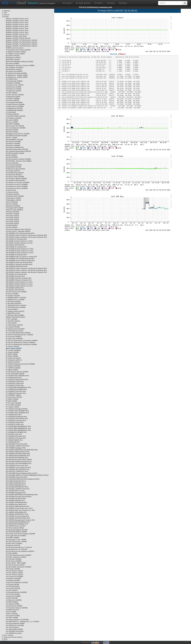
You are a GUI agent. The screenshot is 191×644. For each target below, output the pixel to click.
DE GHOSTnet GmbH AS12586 (16, 136)
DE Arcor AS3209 (12, 122)
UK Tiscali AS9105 (12, 627)
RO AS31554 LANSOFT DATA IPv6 (18, 446)
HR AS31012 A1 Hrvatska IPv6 (16, 239)
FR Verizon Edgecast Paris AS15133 (18, 229)
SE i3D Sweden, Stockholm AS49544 (19, 567)
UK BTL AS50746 (12, 614)
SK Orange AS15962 (13, 569)
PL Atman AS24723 (12, 346)
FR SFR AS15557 (12, 225)
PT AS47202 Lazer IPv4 (14, 434)
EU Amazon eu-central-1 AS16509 (17, 183)
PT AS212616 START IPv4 (15, 382)
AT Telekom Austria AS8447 (15, 54)
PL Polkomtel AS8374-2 (14, 360)
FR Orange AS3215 (12, 216)
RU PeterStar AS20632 (14, 559)
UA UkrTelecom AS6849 (14, 606)
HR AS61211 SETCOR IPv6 (15, 245)
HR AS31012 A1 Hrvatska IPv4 (16, 274)
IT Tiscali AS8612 (12, 309)
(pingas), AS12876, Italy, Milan (16, 36)
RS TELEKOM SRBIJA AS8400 (16, 532)
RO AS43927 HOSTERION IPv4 (16, 503)
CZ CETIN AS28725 (12, 101)
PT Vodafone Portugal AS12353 (17, 409)
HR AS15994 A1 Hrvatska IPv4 (16, 255)
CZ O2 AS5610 (11, 112)
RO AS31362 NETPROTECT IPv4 (17, 487)
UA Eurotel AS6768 (12, 584)
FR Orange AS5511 (12, 224)
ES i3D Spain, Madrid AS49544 (16, 179)
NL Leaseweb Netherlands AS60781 (18, 333)
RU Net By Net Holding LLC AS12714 (19, 547)
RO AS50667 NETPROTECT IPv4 (17, 514)
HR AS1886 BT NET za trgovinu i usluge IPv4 (21, 257)
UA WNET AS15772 (12, 610)
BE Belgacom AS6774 (13, 58)
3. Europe (5, 17)
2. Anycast (6, 15)
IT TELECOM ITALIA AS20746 (16, 305)
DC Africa (111, 3)
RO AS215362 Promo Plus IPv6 (17, 444)
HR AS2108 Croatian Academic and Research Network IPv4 (26, 268)
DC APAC (99, 3)
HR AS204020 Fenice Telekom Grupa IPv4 (20, 261)
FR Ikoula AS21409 (12, 212)
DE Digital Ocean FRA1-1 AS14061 (18, 134)
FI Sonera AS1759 (12, 192)
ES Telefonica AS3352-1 (14, 175)
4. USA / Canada (8, 635)
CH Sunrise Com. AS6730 (15, 85)
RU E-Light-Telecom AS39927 (16, 536)
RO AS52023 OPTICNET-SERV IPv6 (18, 454)
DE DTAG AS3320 (12, 130)
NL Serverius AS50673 (14, 337)
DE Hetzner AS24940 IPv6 (15, 147)
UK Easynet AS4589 (13, 616)
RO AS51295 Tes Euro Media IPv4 (17, 516)
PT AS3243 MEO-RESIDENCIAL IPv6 (18, 387)
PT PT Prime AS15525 (13, 403)
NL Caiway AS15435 (13, 327)
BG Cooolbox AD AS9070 (15, 67)
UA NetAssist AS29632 (14, 600)
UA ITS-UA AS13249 (13, 594)
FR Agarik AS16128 (12, 194)
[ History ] (122, 54)
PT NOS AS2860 (11, 401)
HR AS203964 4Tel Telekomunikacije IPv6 (20, 233)
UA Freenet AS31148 (13, 588)
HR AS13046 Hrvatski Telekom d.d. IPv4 (20, 249)
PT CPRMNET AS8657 (13, 395)
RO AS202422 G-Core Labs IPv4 (17, 465)
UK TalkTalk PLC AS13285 (15, 625)
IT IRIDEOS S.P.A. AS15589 (15, 300)
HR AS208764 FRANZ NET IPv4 (17, 266)
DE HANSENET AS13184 (14, 140)
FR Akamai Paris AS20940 (15, 196)
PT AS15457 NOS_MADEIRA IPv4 (17, 411)
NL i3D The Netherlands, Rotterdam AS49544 (21, 344)
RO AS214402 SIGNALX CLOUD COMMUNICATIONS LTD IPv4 (27, 475)
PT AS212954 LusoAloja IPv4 (16, 421)
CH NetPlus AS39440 (13, 83)
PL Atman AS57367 (15, 348)
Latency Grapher (41, 3)
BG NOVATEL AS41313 (14, 69)
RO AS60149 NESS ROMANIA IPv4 (18, 522)
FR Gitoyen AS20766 (13, 206)
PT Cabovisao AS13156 (14, 397)
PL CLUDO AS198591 (13, 350)
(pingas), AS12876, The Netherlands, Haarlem (22, 40)
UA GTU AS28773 (12, 590)
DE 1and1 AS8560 (12, 120)
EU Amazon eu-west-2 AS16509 (17, 186)
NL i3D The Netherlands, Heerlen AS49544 (20, 343)
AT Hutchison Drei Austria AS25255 (18, 50)
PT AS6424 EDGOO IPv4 (14, 440)
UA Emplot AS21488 (13, 581)
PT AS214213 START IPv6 (15, 384)
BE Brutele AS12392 (13, 60)
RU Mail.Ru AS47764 (13, 545)
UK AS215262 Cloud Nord (15, 631)
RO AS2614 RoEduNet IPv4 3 (16, 485)
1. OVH (4, 13)
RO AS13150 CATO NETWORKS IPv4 (19, 464)
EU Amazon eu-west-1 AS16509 (17, 185)
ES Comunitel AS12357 (14, 165)
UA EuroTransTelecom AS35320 (17, 583)
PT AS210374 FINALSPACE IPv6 (17, 380)
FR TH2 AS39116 (12, 227)
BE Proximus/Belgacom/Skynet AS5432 (19, 62)
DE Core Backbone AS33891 (16, 128)
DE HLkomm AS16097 (13, 142)
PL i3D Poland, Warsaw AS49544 (17, 372)
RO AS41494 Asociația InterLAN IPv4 (19, 497)
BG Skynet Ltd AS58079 (14, 71)
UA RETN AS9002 (12, 602)
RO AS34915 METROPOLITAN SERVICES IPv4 (22, 495)
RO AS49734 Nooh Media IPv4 (16, 512)
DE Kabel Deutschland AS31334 (17, 149)
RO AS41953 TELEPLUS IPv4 (16, 499)
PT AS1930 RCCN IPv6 (14, 378)
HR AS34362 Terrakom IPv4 (15, 276)
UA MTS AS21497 (12, 598)
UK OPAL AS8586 (12, 618)
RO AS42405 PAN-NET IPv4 (15, 501)
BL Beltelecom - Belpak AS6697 (17, 75)
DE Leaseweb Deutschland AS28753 (18, 151)
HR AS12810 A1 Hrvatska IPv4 (16, 247)
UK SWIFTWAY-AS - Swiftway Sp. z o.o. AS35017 (23, 622)
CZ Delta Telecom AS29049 (15, 105)
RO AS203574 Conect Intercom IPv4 (18, 467)
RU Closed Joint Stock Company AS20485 (20, 534)
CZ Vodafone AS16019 (14, 118)
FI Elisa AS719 (11, 190)
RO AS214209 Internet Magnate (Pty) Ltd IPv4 (21, 473)
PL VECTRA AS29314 (13, 368)
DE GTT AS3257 (12, 138)
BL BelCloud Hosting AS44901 (16, 73)
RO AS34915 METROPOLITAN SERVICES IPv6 (22, 450)
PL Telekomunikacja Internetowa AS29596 (20, 364)
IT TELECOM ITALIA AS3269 (16, 307)
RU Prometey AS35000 (14, 561)
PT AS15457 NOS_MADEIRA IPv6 (17, 376)
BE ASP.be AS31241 (13, 56)
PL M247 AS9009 (12, 354)
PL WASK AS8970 (12, 370)
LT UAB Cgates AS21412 (14, 325)
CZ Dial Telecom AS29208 (15, 106)
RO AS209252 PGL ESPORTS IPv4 (18, 469)
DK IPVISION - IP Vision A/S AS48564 (19, 161)
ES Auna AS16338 (12, 163)
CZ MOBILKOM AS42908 (14, 110)
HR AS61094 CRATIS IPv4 (15, 288)
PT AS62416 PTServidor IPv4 (16, 436)
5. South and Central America (12, 637)
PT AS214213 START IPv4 (15, 423)
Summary (123, 3)
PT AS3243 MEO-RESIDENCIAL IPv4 (18, 426)
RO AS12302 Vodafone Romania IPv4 (19, 462)
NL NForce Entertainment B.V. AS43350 (19, 335)
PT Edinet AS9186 (12, 399)
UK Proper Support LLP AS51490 (17, 620)
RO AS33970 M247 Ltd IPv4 (15, 491)
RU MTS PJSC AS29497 (14, 544)
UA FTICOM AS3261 (13, 586)
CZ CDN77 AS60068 (13, 99)
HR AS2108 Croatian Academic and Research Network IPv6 (26, 235)
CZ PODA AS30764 (12, 114)
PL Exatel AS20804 (12, 352)
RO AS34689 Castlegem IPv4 (16, 493)
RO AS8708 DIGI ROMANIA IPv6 (17, 458)
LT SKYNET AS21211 (13, 321)
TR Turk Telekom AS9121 (14, 571)
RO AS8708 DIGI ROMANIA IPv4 (17, 524)
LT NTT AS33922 (12, 319)
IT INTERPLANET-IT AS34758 (16, 298)
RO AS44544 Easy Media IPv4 (16, 504)
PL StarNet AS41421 (13, 362)
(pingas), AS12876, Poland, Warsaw (18, 38)
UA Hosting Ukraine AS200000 (16, 592)
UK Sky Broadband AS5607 (15, 624)
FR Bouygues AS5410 (13, 198)
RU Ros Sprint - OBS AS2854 (16, 563)
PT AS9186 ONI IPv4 (13, 442)
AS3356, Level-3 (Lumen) (14, 48)
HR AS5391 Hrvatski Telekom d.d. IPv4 (19, 282)
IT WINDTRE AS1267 (13, 313)
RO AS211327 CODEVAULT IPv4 (17, 471)
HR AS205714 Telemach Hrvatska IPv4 (19, 263)
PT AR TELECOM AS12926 (15, 374)
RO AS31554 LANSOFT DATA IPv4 (18, 489)
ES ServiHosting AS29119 (15, 173)
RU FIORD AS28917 (13, 538)
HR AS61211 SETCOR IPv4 (15, 290)
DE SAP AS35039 (12, 157)
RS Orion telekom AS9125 (15, 528)
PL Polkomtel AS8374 (13, 358)
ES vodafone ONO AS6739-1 (16, 181)
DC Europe (67, 3)
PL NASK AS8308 (12, 356)
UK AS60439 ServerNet (14, 633)
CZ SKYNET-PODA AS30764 (16, 116)
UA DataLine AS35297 (13, 579)
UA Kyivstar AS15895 (13, 596)
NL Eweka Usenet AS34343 (15, 329)
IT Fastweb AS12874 (13, 296)
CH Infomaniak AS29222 (14, 81)
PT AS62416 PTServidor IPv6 (16, 391)
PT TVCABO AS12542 (13, 405)
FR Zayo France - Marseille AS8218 (18, 231)
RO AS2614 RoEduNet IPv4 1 (16, 481)
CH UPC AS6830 (11, 93)
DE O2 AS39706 (11, 155)
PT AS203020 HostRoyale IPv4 (16, 417)
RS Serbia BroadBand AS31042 (17, 530)
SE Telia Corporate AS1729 (15, 565)
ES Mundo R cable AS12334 (15, 169)
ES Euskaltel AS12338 (13, 167)
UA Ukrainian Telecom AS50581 (17, 608)
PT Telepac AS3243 (12, 407)
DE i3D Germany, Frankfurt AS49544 (18, 159)
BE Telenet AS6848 (12, 64)
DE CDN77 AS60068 (13, 124)
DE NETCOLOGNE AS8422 (15, 153)
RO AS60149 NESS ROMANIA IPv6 (18, 456)
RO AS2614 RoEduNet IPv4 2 (16, 483)
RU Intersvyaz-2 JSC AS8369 (16, 540)
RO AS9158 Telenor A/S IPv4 (16, 526)
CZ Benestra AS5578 (13, 97)
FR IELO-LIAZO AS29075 (14, 210)
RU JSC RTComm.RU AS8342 (16, 542)
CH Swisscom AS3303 (14, 87)
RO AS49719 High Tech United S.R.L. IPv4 (20, 510)
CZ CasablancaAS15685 (14, 103)
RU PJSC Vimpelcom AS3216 (16, 557)
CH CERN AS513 (12, 79)
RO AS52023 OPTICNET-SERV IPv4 (18, 518)
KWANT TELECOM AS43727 (16, 317)
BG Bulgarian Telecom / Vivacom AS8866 (20, 65)
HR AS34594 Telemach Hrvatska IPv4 (19, 278)
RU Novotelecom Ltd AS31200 (16, 549)
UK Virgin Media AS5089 (14, 629)
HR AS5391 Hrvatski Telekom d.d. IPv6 (19, 241)
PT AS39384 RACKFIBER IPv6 (16, 389)
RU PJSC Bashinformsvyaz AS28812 (19, 555)
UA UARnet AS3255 (13, 604)
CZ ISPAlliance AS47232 (14, 108)
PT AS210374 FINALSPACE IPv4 (17, 419)
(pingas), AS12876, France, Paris (17, 19)
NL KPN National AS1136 (14, 331)
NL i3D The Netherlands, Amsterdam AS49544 (22, 341)
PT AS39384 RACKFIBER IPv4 (16, 432)
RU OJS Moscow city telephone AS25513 (20, 551)
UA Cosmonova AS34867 (14, 577)
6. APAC (5, 639)
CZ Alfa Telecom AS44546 (15, 95)
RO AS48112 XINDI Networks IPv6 (18, 452)
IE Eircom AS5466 (12, 294)
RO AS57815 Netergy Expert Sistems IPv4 (20, 520)
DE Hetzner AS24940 (13, 144)
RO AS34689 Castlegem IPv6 (16, 448)
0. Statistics (6, 11)
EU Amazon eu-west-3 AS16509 (17, 188)
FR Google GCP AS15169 (15, 208)
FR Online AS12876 (13, 214)
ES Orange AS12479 (13, 171)
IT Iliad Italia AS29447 (13, 302)
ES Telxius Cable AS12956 (15, 177)
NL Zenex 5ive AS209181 (14, 339)
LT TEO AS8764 (11, 323)
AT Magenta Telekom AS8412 (16, 52)
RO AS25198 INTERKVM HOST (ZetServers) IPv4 (23, 479)
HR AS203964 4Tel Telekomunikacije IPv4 (20, 259)
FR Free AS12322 (12, 202)
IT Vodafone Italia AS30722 (15, 311)
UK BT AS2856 (11, 612)
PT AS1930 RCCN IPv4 (14, 415)
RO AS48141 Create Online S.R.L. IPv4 (19, 508)
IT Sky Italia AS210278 (14, 304)
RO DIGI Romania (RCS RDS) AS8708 (19, 460)
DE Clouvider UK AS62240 (15, 126)
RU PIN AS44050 (12, 553)
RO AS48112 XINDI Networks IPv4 (18, 506)
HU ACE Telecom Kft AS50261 (16, 292)
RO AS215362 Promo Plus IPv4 (17, 477)
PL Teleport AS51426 (13, 366)
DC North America (83, 3)
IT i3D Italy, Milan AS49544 (15, 315)
